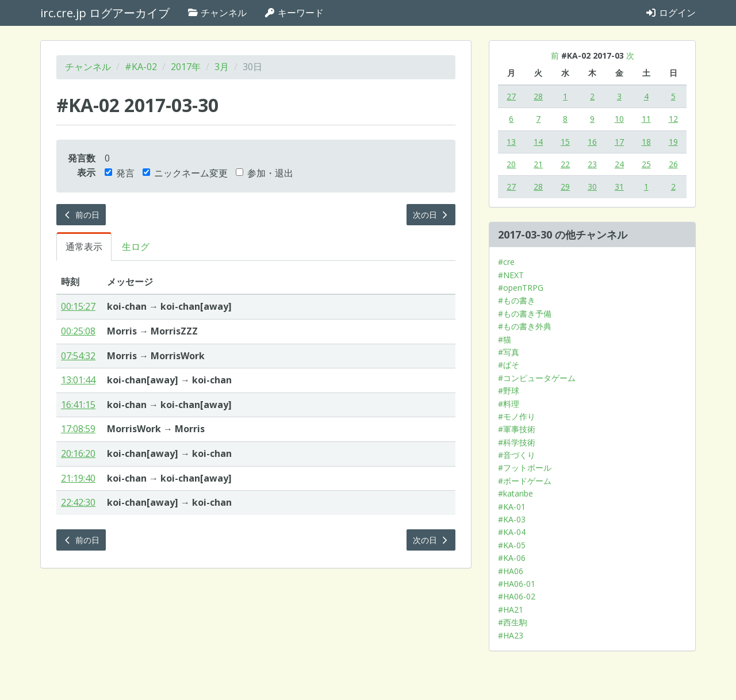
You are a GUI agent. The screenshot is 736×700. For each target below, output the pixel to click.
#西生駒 (513, 622)
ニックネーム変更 (185, 173)
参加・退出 (264, 173)
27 (511, 96)
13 (511, 142)
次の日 (431, 215)
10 (619, 119)
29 (565, 186)
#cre (506, 262)
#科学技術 (517, 442)
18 (646, 142)
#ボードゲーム (525, 481)
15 (565, 142)
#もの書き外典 (525, 326)
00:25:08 (78, 331)
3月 (222, 67)
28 (538, 96)
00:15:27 (78, 306)
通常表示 (84, 247)
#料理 (509, 404)
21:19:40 (78, 478)
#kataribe (515, 493)
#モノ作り (517, 416)
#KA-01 (512, 507)
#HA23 (511, 635)
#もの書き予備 (525, 314)
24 (619, 164)
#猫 (505, 339)
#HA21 (511, 609)
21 (538, 164)
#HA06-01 (517, 584)
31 (619, 186)
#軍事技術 (517, 429)
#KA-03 (512, 519)
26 (673, 164)
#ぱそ (509, 365)
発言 (120, 173)
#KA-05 (512, 545)
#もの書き (517, 300)
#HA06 (511, 571)
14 (538, 142)
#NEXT (511, 275)
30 (592, 186)
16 (592, 142)
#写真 (509, 352)
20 (511, 164)
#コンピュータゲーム (537, 378)
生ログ (136, 247)
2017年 (186, 67)
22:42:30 (78, 502)
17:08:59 (78, 429)
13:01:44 (78, 380)
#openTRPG (521, 288)
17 (619, 142)
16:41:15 (78, 405)
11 (646, 119)
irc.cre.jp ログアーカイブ (105, 13)
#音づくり (517, 455)
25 (646, 164)
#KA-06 (512, 558)
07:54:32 (78, 356)
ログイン (670, 13)
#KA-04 (512, 532)
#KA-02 (141, 67)
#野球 (509, 391)
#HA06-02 (517, 596)
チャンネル (217, 13)
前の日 (81, 215)
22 (565, 164)
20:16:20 (78, 453)
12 (673, 119)
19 (673, 142)
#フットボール (525, 468)
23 (592, 164)
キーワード (294, 13)
